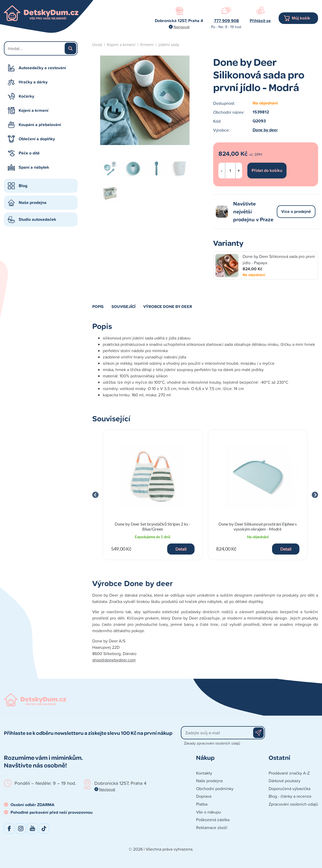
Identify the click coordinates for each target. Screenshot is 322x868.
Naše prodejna (33, 203)
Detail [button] (181, 549)
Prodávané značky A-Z (289, 773)
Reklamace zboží (212, 827)
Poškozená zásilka (213, 820)
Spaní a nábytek (34, 167)
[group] (153, 495)
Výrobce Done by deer (168, 306)
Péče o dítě (29, 153)
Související (123, 306)
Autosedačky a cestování (42, 68)
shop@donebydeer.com (114, 660)
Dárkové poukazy (285, 781)
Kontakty (204, 773)
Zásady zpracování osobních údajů (212, 743)
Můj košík (301, 18)
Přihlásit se (260, 21)
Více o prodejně (296, 211)
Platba (202, 804)
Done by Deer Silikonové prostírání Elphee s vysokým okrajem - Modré (258, 526)
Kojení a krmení (34, 110)
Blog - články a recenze (290, 796)
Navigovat (182, 27)
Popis (98, 306)
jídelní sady (169, 44)
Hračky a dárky (33, 82)
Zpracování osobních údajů (293, 804)
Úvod (97, 44)
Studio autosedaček (37, 219)
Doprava (204, 796)
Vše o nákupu (209, 812)
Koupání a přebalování (40, 125)
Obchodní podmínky (215, 789)
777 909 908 (226, 21)
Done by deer (265, 130)
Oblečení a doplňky (37, 139)
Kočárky (26, 96)
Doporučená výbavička (290, 789)
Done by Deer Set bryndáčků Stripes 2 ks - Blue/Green (153, 526)
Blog (23, 186)
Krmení (147, 44)
